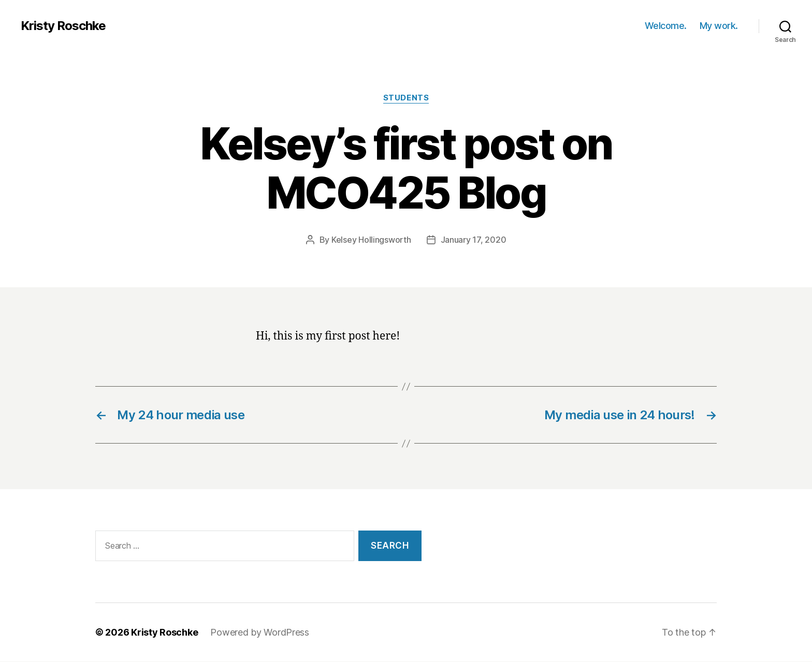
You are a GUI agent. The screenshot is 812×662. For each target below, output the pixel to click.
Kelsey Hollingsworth (371, 240)
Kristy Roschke (63, 26)
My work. (719, 26)
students (406, 98)
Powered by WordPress (260, 632)
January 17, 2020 (474, 240)
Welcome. (666, 26)
